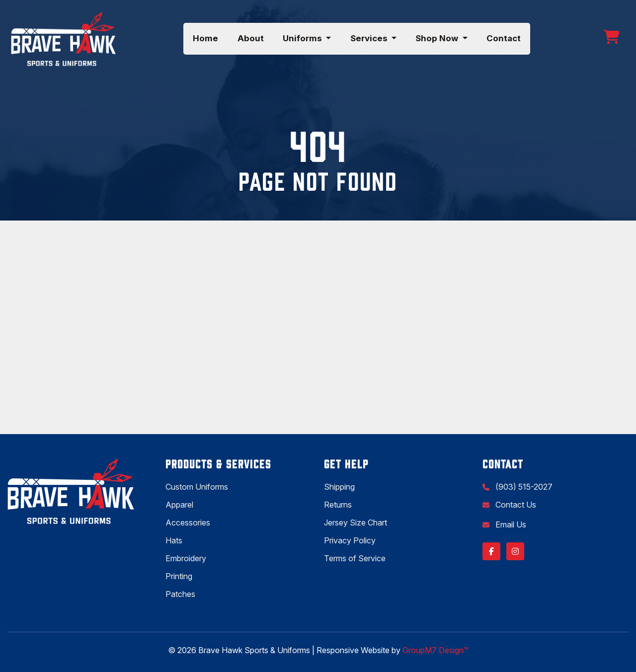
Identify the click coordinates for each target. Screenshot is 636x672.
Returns (338, 505)
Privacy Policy (350, 540)
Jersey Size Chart (356, 523)
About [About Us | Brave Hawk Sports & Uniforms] (251, 38)
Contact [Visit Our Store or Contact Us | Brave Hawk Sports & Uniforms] (504, 38)
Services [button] (370, 38)
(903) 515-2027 (523, 487)
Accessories (188, 523)
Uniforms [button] (303, 38)
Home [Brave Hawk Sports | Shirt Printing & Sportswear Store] (205, 38)
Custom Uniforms (197, 487)
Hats (174, 540)
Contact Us (515, 505)
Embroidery (186, 558)
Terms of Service (355, 558)
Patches (180, 594)
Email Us (510, 524)
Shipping (339, 487)
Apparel (179, 505)
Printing (179, 576)
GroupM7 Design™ (436, 650)
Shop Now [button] (438, 38)
